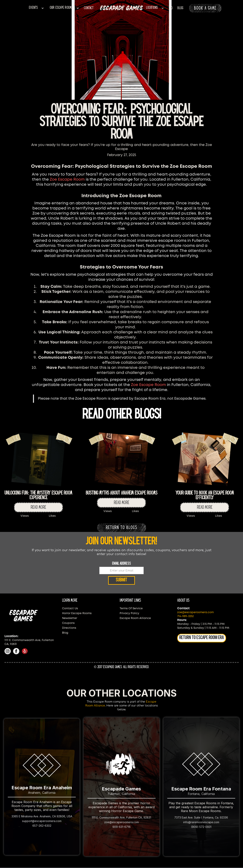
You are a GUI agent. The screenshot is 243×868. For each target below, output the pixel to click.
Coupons (68, 623)
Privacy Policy (129, 613)
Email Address (122, 564)
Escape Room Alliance (135, 618)
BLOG (180, 8)
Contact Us (70, 608)
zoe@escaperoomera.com (195, 612)
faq (171, 8)
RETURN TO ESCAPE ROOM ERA (202, 638)
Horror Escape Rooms (77, 613)
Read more (38, 507)
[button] (36, 8)
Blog (65, 633)
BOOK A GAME (205, 8)
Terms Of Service (131, 608)
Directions (69, 628)
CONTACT (89, 8)
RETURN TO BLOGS (121, 528)
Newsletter (70, 618)
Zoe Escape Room (67, 180)
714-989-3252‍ (185, 616)
